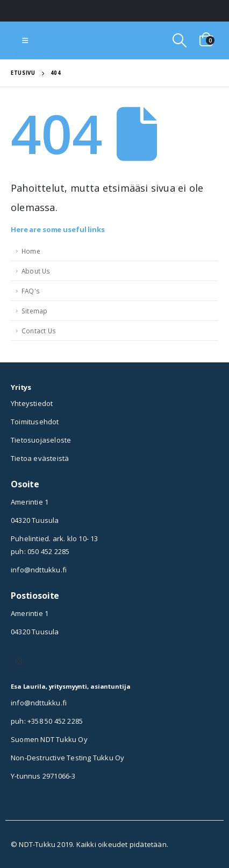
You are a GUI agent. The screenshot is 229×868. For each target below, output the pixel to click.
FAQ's (31, 291)
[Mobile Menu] (25, 40)
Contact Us (39, 331)
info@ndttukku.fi (39, 570)
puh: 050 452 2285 (40, 551)
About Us (36, 271)
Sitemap (34, 311)
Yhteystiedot (32, 403)
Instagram (19, 661)
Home (31, 251)
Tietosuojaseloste (41, 440)
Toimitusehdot (35, 422)
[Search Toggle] (179, 40)
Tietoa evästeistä (40, 458)
